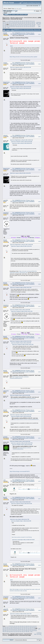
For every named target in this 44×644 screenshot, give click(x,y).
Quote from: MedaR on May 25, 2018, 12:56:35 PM (20, 310)
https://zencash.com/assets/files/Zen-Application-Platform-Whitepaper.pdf (23, 272)
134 (11, 23)
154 (17, 24)
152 (13, 24)
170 (15, 26)
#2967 (39, 214)
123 (23, 22)
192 (24, 27)
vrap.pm (5, 135)
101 (13, 21)
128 (32, 22)
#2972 (39, 372)
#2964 (39, 137)
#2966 (39, 202)
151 (12, 24)
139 (21, 23)
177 (28, 26)
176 (26, 26)
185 (11, 27)
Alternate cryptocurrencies (17, 18)
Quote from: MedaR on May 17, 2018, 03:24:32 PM (21, 521)
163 (35, 24)
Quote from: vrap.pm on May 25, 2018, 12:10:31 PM (20, 173)
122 (21, 22)
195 (30, 27)
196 (32, 27)
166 (7, 26)
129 (34, 22)
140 (23, 23)
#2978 (39, 565)
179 (32, 26)
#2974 (39, 411)
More (26, 14)
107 (24, 21)
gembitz (5, 437)
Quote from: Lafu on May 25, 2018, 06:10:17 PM (20, 519)
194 (28, 27)
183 (7, 27)
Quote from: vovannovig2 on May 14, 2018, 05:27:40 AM (23, 540)
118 (13, 22)
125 (26, 22)
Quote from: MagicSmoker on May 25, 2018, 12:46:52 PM (21, 245)
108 (26, 21)
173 (21, 26)
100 (11, 21)
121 (19, 22)
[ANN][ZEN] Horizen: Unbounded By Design (22, 18)
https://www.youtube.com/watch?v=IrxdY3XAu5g (22, 537)
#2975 (39, 438)
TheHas (5, 63)
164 (3, 26)
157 (23, 24)
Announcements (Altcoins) (30, 18)
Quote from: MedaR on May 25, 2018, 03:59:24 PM (20, 441)
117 (11, 22)
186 (13, 27)
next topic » (39, 24)
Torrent (5, 13)
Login (17, 14)
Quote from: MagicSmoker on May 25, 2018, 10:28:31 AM (22, 140)
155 (19, 24)
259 (8, 28)
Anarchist (6, 597)
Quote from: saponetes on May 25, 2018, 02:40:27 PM (21, 415)
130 (3, 23)
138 (19, 23)
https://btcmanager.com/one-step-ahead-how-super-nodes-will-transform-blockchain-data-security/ (25, 590)
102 (15, 21)
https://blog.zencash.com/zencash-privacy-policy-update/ (24, 57)
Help (10, 14)
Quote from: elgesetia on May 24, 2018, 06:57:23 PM (21, 67)
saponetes (6, 391)
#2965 (39, 170)
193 (26, 27)
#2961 (39, 34)
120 (17, 22)
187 (15, 27)
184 (9, 27)
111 (32, 21)
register (20, 8)
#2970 (39, 306)
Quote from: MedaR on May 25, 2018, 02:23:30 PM (20, 395)
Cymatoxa (6, 213)
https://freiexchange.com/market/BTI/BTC (20, 471)
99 (9, 21)
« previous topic (38, 23)
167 (9, 26)
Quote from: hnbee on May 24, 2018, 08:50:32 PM (21, 88)
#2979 (39, 598)
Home (6, 14)
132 (7, 23)
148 (5, 24)
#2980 (39, 610)
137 (17, 23)
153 (15, 24)
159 (27, 24)
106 (22, 21)
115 (7, 22)
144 (30, 23)
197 (34, 27)
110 (30, 21)
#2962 (39, 64)
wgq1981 (6, 200)
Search (14, 14)
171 (17, 26)
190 (21, 27)
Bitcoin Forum (6, 18)
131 (5, 23)
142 (26, 23)
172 (19, 26)
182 (5, 27)
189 (19, 27)
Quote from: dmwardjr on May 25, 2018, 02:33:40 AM (21, 87)
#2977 (39, 499)
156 (21, 24)
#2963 (39, 84)
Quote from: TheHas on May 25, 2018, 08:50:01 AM (20, 502)
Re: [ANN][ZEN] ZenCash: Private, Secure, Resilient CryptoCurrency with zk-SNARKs (24, 34)
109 (28, 21)
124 (24, 22)
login (16, 8)
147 (3, 24)
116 (9, 22)
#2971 (39, 338)
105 (20, 21)
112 (34, 21)
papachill (6, 609)
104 (19, 21)
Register (22, 14)
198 (3, 28)
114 (5, 22)
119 (15, 22)
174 (23, 26)
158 (25, 24)
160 (29, 24)
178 (30, 26)
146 (34, 23)
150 (10, 24)
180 (34, 26)
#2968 (39, 241)
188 (17, 27)
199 (5, 28)
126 (28, 22)
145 (32, 23)
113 (3, 22)
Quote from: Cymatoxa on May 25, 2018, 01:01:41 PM (21, 341)
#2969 (39, 284)
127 (30, 22)
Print (39, 27)
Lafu (4, 480)
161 (31, 24)
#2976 (39, 481)
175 (24, 26)
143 (28, 23)
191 (23, 27)
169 (13, 26)
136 (15, 23)
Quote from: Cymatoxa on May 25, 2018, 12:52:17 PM (21, 288)
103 (17, 21)
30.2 (10, 12)
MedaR (5, 33)
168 (11, 26)
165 (5, 26)
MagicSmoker (7, 82)
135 (13, 23)
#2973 (39, 392)
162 (33, 24)
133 (9, 23)
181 (3, 27)
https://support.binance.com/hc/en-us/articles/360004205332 (19, 378)
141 (24, 23)
